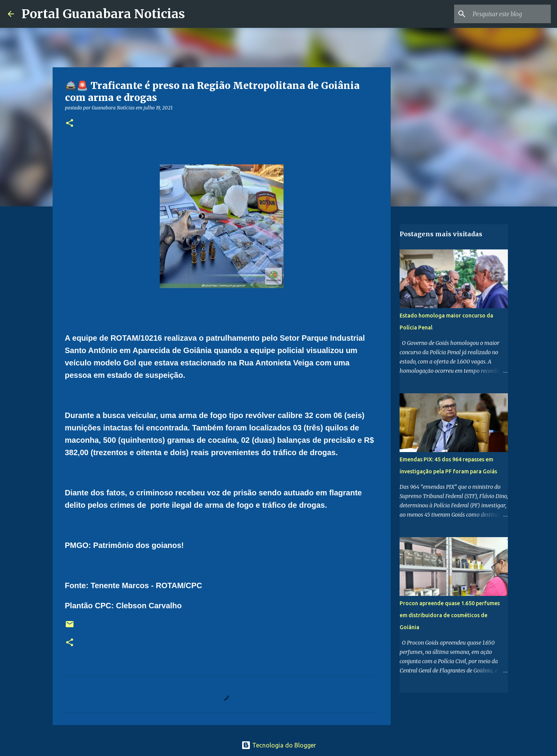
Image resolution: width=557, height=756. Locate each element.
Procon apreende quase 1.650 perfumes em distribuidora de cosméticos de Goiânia (450, 615)
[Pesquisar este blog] (510, 14)
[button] (70, 124)
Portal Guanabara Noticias (103, 14)
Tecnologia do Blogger (279, 745)
